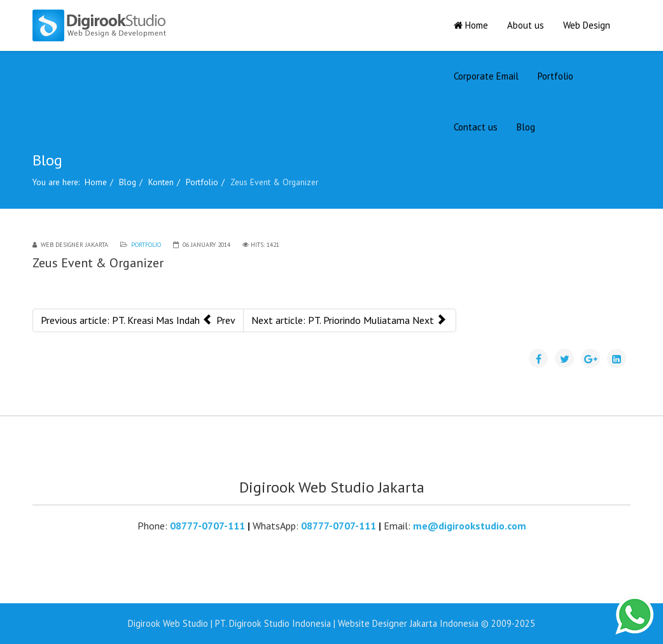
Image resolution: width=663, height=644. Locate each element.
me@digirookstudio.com (470, 526)
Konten (161, 182)
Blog (526, 127)
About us (526, 25)
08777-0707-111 (207, 526)
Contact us (476, 127)
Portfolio (555, 76)
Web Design (587, 25)
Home (471, 25)
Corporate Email (486, 76)
